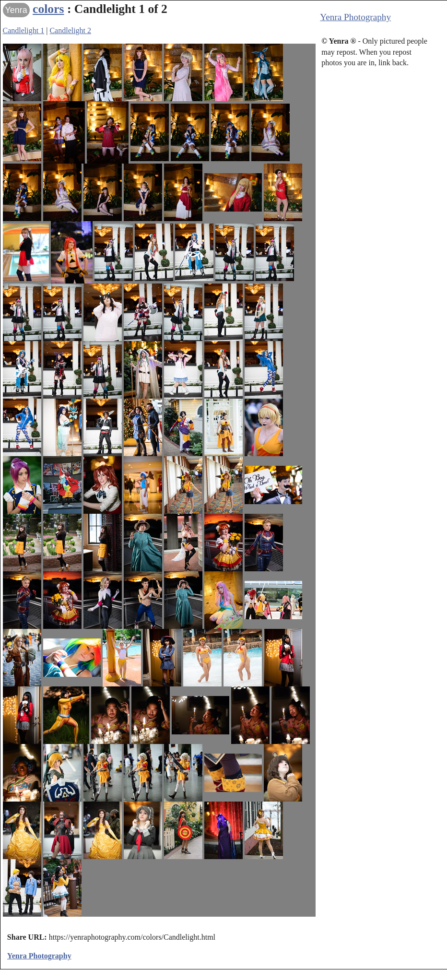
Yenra (16, 10)
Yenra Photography (355, 17)
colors (48, 9)
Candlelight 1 (24, 30)
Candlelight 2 (70, 30)
